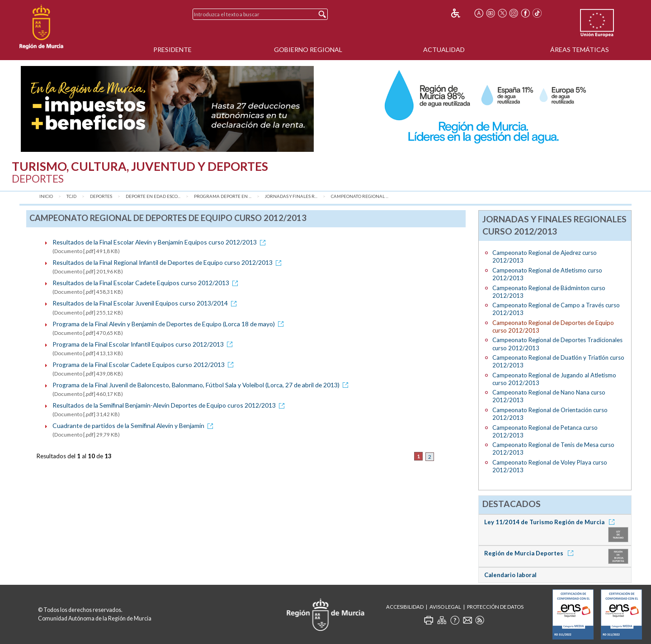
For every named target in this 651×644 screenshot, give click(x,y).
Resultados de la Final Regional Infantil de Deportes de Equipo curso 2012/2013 (168, 262)
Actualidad (444, 49)
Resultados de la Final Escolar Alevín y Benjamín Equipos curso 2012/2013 (160, 242)
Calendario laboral (510, 575)
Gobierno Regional (308, 49)
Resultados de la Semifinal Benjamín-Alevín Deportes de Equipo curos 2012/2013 (170, 405)
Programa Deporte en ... (223, 196)
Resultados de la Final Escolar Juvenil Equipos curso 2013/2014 (146, 303)
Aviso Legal (445, 607)
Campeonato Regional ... (360, 196)
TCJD (71, 196)
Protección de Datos (495, 607)
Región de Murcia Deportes (530, 553)
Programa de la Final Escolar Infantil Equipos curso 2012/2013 (144, 344)
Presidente (172, 49)
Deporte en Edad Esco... (153, 196)
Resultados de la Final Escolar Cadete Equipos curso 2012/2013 (147, 283)
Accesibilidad (405, 607)
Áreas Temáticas (580, 49)
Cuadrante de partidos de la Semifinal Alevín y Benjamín (134, 425)
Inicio (46, 196)
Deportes (101, 196)
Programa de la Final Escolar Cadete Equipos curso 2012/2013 (144, 364)
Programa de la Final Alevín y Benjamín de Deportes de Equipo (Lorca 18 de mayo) (170, 324)
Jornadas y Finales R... (291, 196)
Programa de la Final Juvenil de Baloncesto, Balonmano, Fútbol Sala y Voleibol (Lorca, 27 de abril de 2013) (202, 385)
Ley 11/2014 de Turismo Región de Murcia (551, 522)
